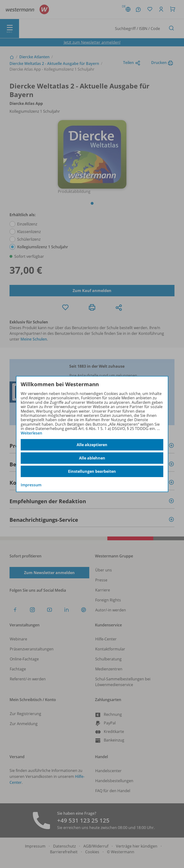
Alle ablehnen (92, 458)
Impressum (31, 485)
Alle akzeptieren (92, 445)
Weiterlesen (31, 433)
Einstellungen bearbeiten (92, 471)
